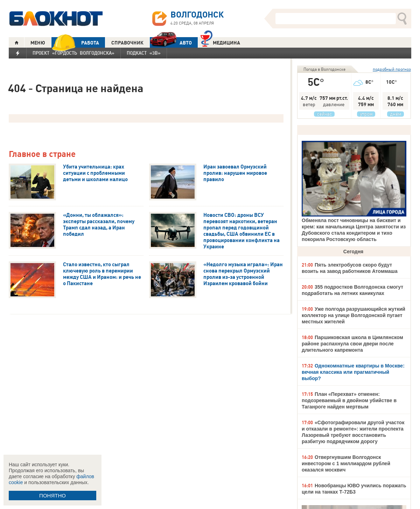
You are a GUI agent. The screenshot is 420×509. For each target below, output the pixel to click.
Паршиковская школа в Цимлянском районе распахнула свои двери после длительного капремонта (352, 344)
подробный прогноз (392, 69)
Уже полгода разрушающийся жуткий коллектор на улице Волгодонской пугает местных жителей (353, 315)
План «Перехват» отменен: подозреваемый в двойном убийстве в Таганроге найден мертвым (349, 400)
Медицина (220, 42)
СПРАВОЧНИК (127, 43)
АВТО (171, 43)
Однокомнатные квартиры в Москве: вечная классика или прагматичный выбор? (353, 372)
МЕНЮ (38, 43)
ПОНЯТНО (52, 496)
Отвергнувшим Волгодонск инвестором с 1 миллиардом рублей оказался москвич (346, 463)
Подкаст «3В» (144, 53)
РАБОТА (75, 43)
